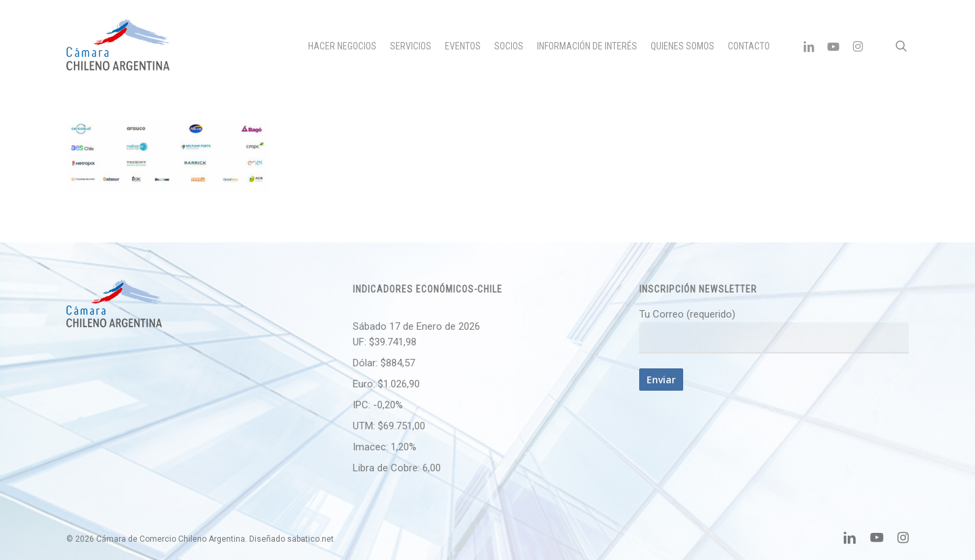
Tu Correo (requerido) (774, 331)
